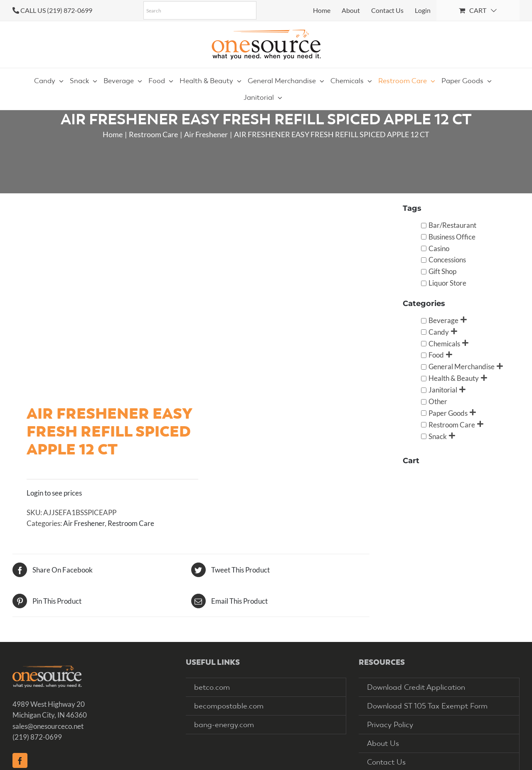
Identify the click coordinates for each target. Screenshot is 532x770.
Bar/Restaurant (452, 225)
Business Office (452, 237)
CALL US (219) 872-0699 (56, 10)
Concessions (447, 260)
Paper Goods (448, 413)
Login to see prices (54, 493)
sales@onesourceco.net (48, 726)
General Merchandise (462, 366)
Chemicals (444, 344)
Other (438, 401)
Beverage (443, 320)
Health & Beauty (454, 378)
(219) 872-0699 (37, 737)
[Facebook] (20, 760)
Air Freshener (84, 523)
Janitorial (443, 390)
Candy (439, 332)
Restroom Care (131, 523)
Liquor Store (447, 283)
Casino (439, 248)
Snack (438, 436)
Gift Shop (442, 271)
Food (436, 355)
